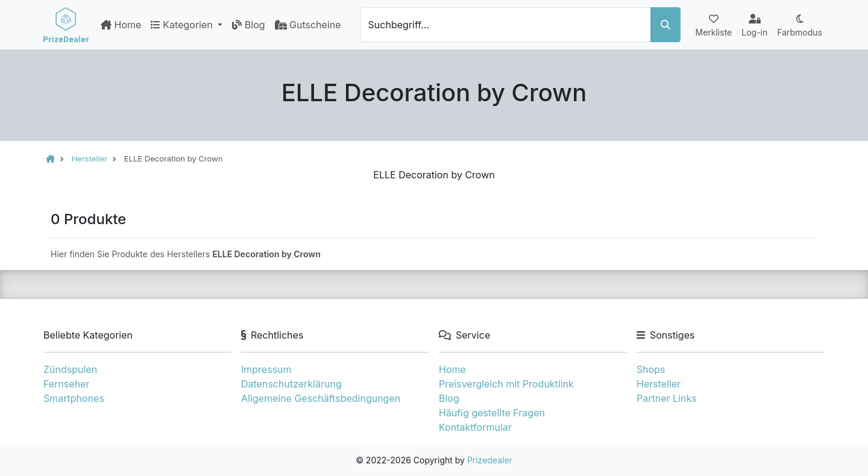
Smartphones (74, 398)
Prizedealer (490, 460)
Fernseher (66, 384)
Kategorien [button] (183, 25)
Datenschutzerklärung (291, 384)
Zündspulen (70, 369)
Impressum (266, 369)
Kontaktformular (475, 427)
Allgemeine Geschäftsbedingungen (321, 398)
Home (121, 25)
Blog (248, 25)
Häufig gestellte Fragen (492, 413)
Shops (651, 369)
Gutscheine (308, 25)
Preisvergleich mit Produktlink (506, 384)
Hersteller (659, 384)
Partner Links (667, 398)
